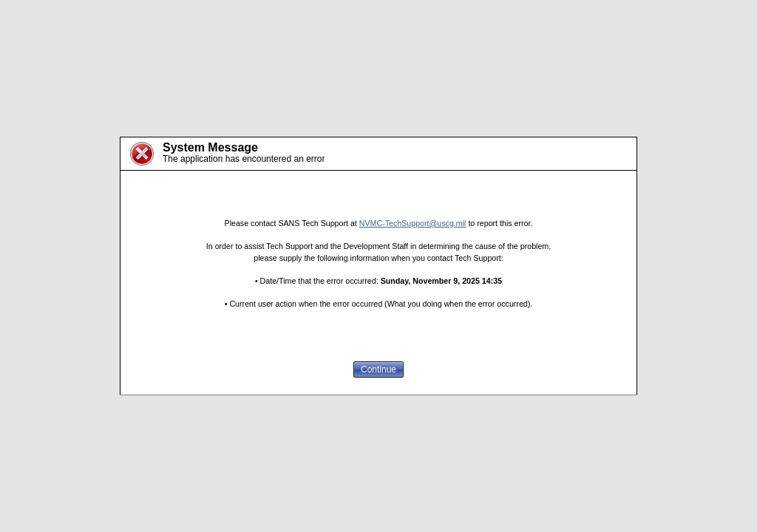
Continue (378, 369)
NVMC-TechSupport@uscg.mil (413, 223)
